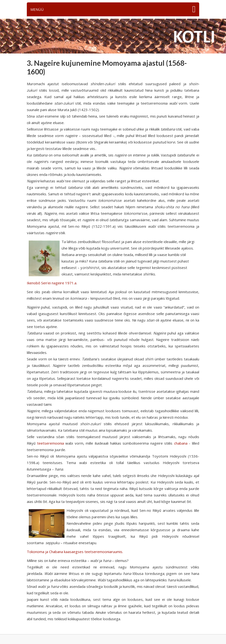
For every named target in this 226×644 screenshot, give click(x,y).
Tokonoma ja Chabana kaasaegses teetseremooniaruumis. (75, 552)
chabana (181, 443)
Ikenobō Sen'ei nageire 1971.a (52, 283)
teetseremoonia (51, 443)
